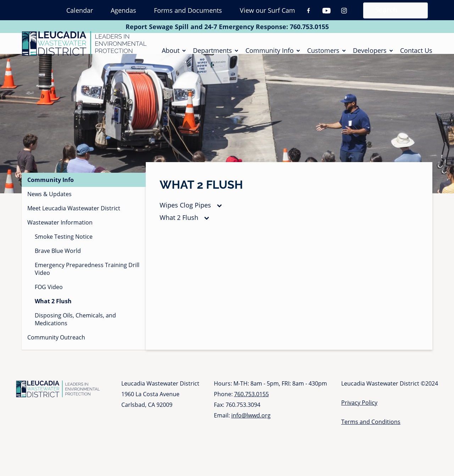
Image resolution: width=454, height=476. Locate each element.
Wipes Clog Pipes (185, 214)
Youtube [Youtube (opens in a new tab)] (326, 11)
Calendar (80, 10)
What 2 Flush (179, 226)
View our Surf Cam (267, 10)
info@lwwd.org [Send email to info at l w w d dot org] (251, 424)
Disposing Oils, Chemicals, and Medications (75, 328)
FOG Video (49, 296)
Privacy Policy (359, 411)
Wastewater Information (60, 231)
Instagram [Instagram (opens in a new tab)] (344, 11)
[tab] (289, 214)
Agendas (123, 10)
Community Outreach (56, 346)
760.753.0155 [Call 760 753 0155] (309, 27)
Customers (323, 55)
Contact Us (416, 55)
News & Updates (49, 203)
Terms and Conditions (371, 431)
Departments (212, 55)
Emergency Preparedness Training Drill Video (87, 278)
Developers (370, 55)
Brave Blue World (58, 260)
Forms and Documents (188, 10)
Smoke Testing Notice (64, 245)
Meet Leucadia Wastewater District (74, 217)
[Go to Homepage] (84, 48)
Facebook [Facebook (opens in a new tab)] (309, 11)
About (171, 55)
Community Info (270, 55)
